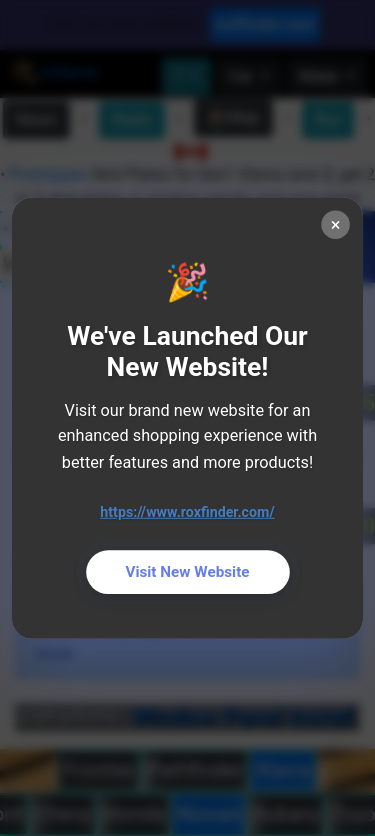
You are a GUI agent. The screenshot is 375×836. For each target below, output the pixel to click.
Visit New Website (187, 572)
